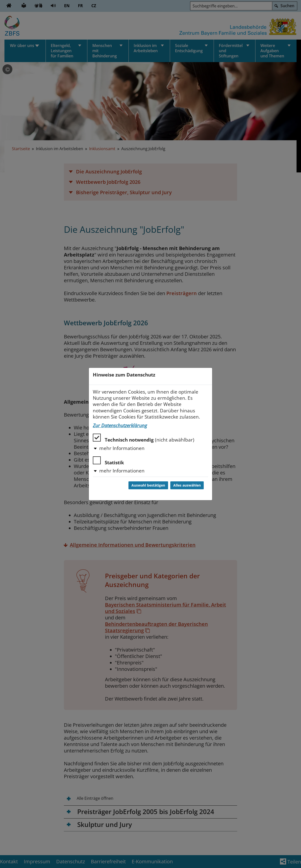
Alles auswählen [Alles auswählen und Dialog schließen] (187, 485)
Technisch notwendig (144, 438)
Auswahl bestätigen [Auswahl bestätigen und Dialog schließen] (148, 485)
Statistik (108, 461)
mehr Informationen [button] (122, 448)
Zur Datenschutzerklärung (120, 425)
